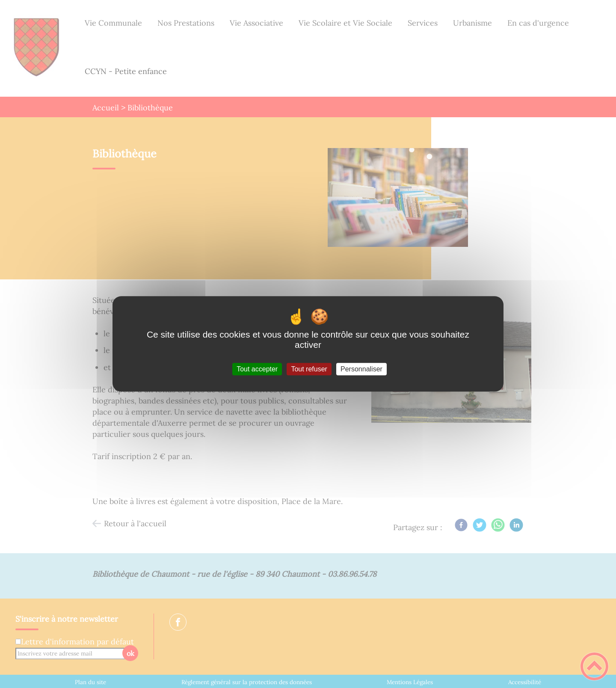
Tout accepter (257, 369)
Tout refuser (309, 369)
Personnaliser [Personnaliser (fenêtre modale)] (361, 369)
